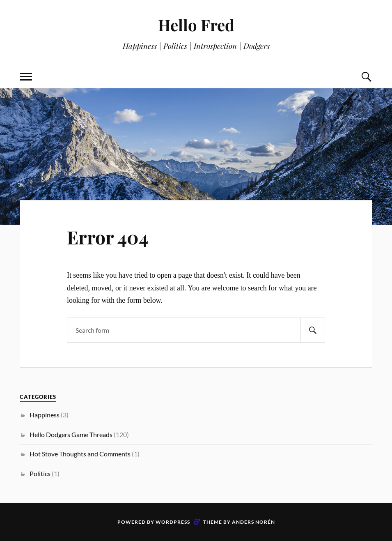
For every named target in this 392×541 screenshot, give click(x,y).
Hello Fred (196, 25)
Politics (40, 473)
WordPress (173, 522)
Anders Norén (253, 522)
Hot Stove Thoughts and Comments (80, 454)
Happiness (45, 415)
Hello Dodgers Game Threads (71, 434)
